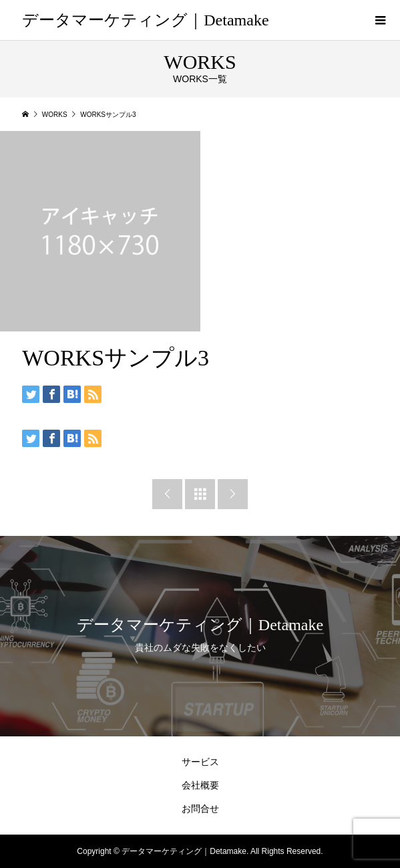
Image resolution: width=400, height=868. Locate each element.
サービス (200, 762)
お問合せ (200, 809)
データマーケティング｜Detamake (145, 20)
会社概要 (200, 785)
